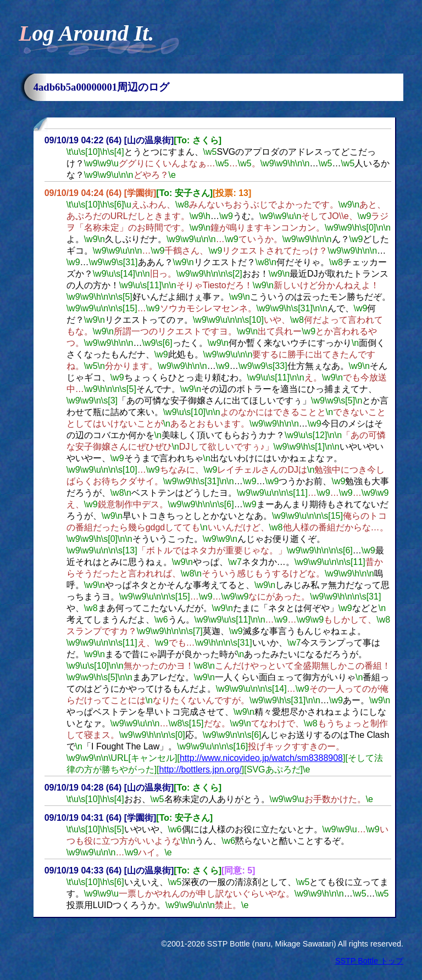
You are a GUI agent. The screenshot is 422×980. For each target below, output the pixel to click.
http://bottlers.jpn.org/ (201, 769)
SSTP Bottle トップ (369, 961)
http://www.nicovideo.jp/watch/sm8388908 (261, 758)
